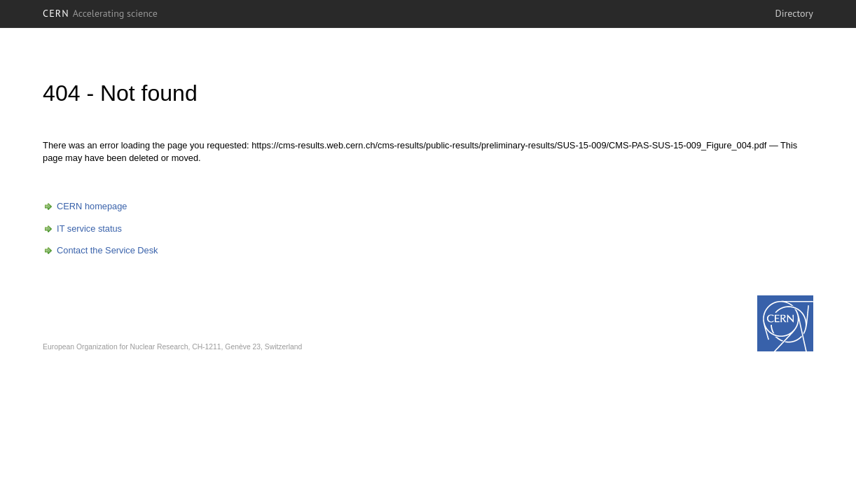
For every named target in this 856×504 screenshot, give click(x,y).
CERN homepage (92, 206)
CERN (100, 13)
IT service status (89, 229)
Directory (794, 13)
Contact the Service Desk (107, 250)
